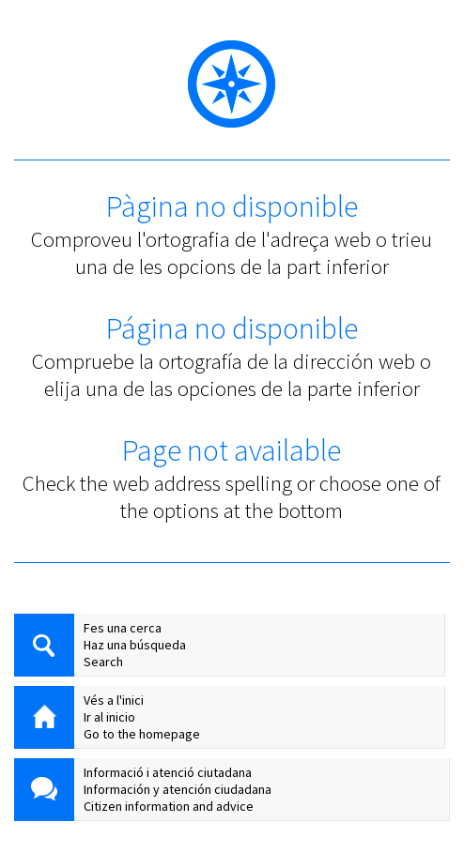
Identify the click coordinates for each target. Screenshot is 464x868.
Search (103, 662)
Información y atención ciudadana (178, 789)
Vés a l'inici (114, 700)
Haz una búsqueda (135, 645)
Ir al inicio (109, 717)
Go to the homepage (142, 734)
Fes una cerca (123, 628)
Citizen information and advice (169, 806)
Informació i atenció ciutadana (168, 772)
